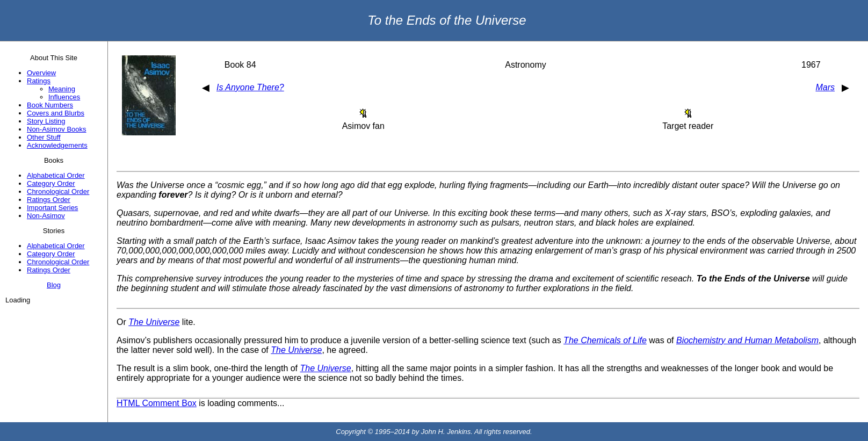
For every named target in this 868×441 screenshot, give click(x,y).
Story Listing (46, 121)
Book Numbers (50, 105)
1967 (811, 65)
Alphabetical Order (56, 175)
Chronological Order (58, 191)
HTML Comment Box (157, 403)
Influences (64, 97)
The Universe (154, 322)
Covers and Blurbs (56, 113)
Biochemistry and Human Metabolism (747, 340)
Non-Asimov (46, 216)
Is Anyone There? (250, 87)
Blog (54, 285)
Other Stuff (44, 137)
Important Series (52, 208)
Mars (825, 87)
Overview (41, 73)
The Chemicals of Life (605, 340)
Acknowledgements (57, 145)
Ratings (39, 81)
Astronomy (525, 65)
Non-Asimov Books (57, 129)
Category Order (51, 183)
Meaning (62, 89)
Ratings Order (49, 200)
